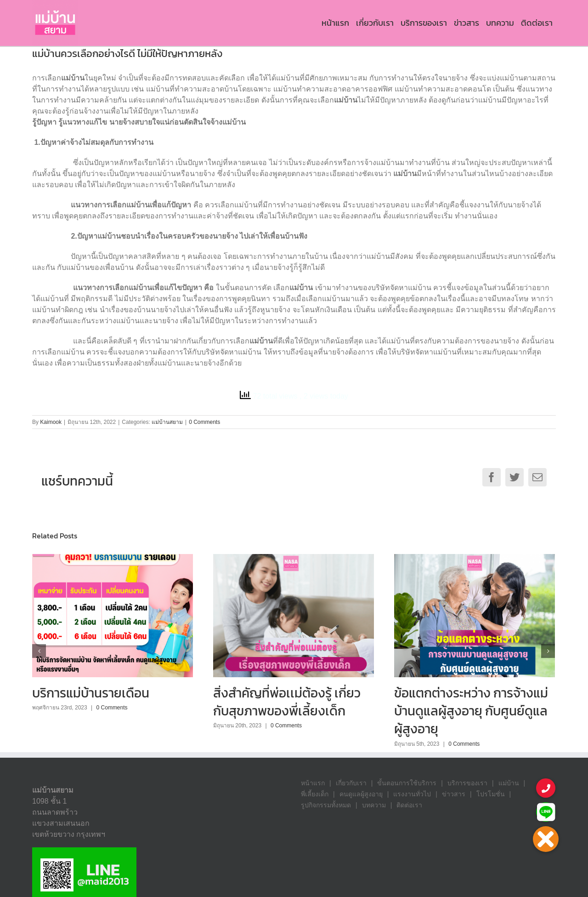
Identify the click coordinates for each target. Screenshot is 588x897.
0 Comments (204, 422)
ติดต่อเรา (409, 805)
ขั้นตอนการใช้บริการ (407, 783)
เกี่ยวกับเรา (351, 783)
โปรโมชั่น (491, 794)
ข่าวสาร (454, 794)
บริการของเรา (467, 783)
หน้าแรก (313, 783)
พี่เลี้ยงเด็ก (315, 794)
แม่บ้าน (509, 783)
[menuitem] (335, 23)
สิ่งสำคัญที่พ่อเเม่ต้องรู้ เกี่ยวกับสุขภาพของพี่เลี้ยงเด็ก (287, 702)
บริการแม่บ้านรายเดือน (91, 693)
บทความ (374, 805)
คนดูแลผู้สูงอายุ (361, 794)
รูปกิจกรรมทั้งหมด (326, 805)
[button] (546, 839)
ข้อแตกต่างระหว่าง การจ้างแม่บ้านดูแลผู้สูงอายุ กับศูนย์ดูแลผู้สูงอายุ (471, 711)
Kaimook (51, 422)
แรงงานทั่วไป (412, 794)
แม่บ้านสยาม (167, 422)
